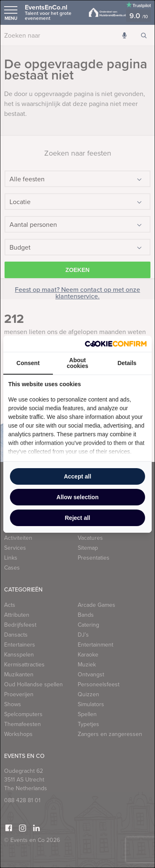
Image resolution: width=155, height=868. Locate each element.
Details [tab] (127, 363)
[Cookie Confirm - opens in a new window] (116, 344)
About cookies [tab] (77, 363)
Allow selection (78, 497)
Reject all (77, 518)
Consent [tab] (28, 363)
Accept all (77, 476)
